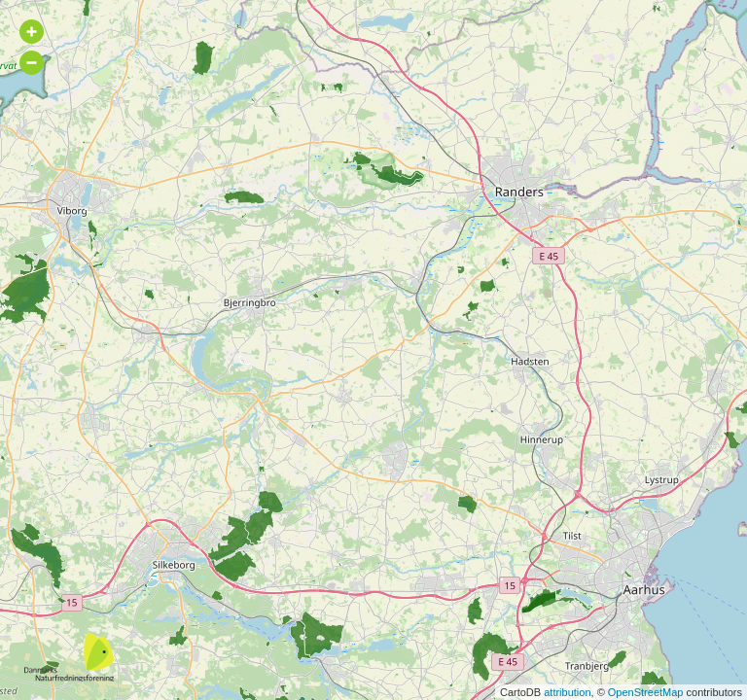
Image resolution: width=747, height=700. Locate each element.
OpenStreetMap (646, 692)
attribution (567, 692)
